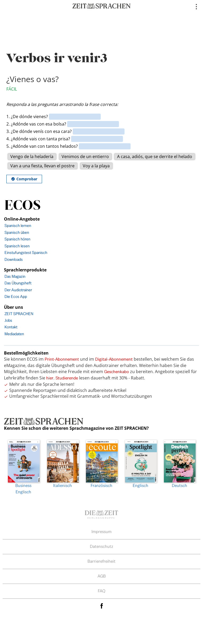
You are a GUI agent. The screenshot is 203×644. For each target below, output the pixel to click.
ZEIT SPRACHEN (19, 314)
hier (50, 378)
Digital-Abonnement (114, 359)
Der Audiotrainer (18, 290)
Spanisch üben (17, 232)
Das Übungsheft (18, 283)
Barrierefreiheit (101, 561)
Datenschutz (101, 546)
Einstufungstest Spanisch (26, 252)
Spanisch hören (17, 239)
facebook (101, 606)
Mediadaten (14, 334)
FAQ (102, 591)
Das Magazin (15, 276)
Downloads (14, 259)
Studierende (67, 378)
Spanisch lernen (18, 225)
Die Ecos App (16, 296)
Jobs (8, 320)
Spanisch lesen (17, 246)
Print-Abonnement (62, 359)
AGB (102, 576)
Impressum (101, 532)
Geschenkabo (117, 372)
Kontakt (11, 327)
